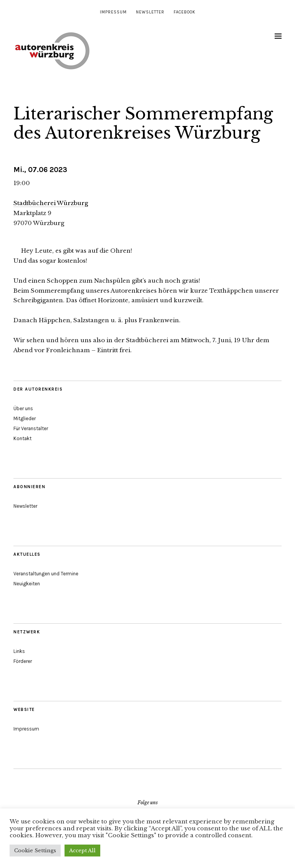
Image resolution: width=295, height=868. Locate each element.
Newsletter (150, 12)
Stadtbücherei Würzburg (51, 203)
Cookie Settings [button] (35, 851)
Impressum (113, 12)
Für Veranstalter (31, 428)
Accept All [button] (82, 851)
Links (19, 651)
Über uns (23, 408)
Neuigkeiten (27, 584)
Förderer (23, 661)
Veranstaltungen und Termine (46, 574)
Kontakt (22, 438)
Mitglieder (25, 418)
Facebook (185, 12)
